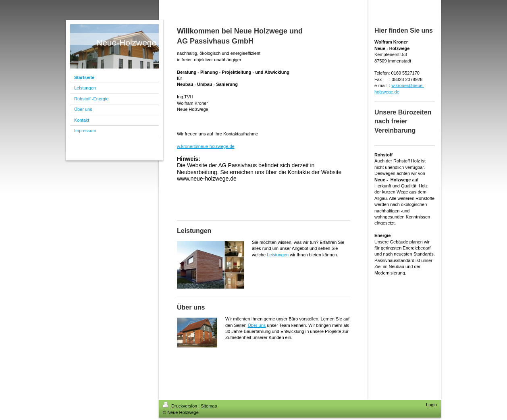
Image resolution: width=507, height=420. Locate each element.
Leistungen (278, 255)
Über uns (257, 325)
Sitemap (209, 406)
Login (431, 405)
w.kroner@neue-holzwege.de (206, 146)
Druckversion (181, 406)
